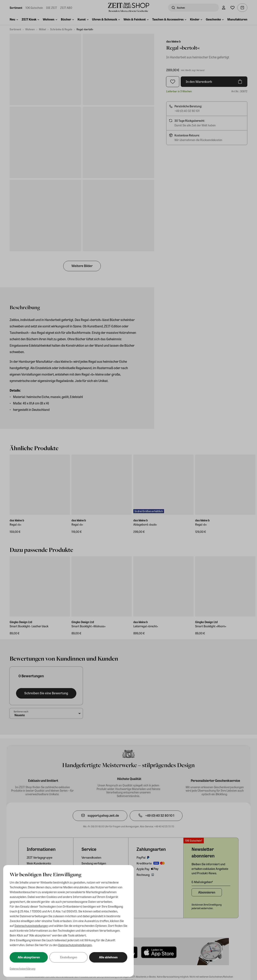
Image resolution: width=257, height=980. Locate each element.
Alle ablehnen (108, 957)
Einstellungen (69, 957)
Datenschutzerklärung (22, 968)
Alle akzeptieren (29, 957)
